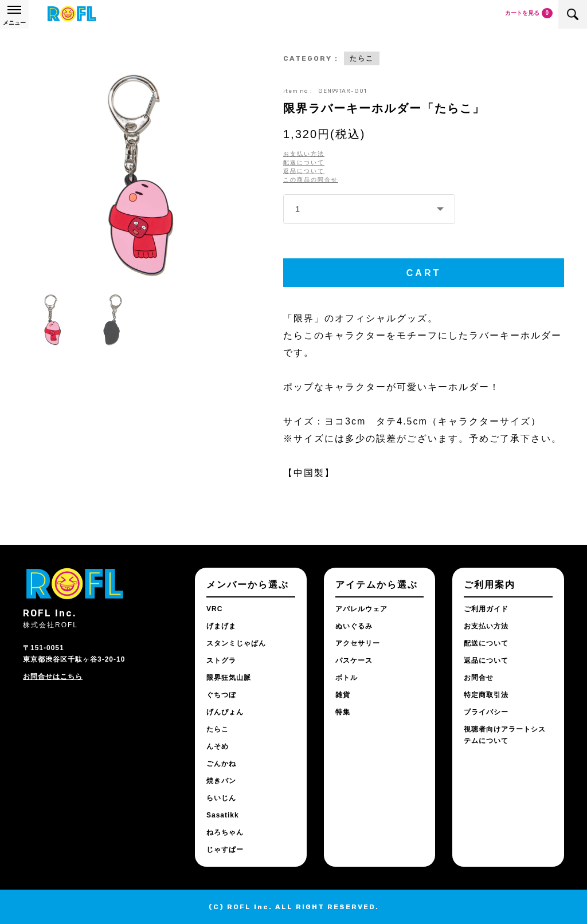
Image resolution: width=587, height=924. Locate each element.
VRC (214, 609)
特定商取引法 (486, 695)
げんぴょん (225, 712)
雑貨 (343, 695)
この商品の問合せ (311, 180)
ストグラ (221, 660)
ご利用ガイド (486, 609)
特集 (343, 712)
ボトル (347, 678)
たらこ (362, 58)
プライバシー (486, 712)
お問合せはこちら (53, 677)
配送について (304, 162)
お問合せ (479, 678)
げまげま (221, 626)
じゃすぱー (225, 850)
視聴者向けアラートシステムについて (505, 735)
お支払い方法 (304, 154)
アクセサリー (358, 643)
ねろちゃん (225, 832)
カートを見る (529, 13)
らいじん (221, 798)
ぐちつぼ (221, 695)
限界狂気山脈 (229, 678)
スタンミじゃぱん (236, 643)
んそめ (218, 746)
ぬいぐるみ (354, 626)
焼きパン (221, 781)
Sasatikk (223, 815)
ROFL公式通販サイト (72, 14)
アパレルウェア (361, 609)
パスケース (354, 660)
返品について (304, 171)
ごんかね (221, 764)
